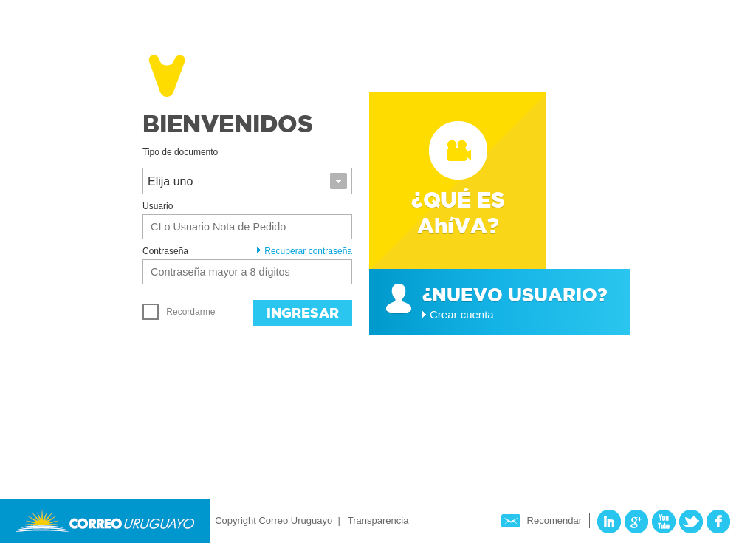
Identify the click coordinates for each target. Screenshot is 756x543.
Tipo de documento (180, 152)
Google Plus (636, 522)
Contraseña (165, 251)
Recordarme (179, 312)
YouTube (664, 522)
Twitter (691, 522)
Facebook (718, 522)
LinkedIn (609, 522)
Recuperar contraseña (305, 251)
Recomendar (554, 520)
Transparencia (378, 520)
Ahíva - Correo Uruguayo (126, 73)
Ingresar (303, 313)
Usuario (158, 206)
